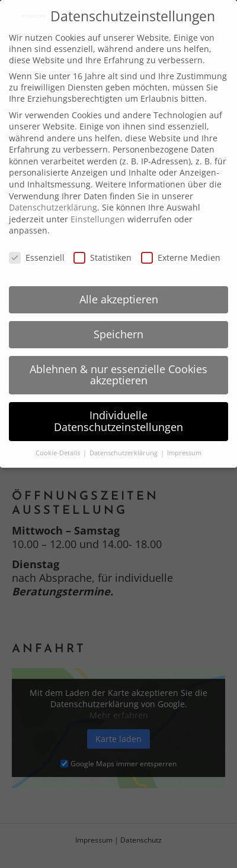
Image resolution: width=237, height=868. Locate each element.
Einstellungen (98, 219)
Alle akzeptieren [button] (119, 299)
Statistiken (103, 258)
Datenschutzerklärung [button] (124, 453)
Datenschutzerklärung (53, 207)
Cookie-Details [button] (59, 453)
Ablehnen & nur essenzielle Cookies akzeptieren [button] (118, 375)
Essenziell (37, 258)
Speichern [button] (118, 334)
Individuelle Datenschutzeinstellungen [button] (118, 421)
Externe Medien (181, 258)
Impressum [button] (184, 453)
